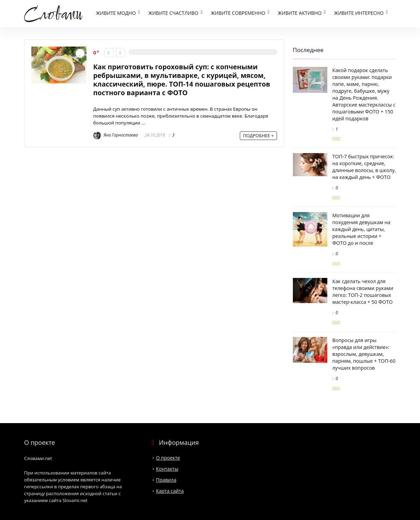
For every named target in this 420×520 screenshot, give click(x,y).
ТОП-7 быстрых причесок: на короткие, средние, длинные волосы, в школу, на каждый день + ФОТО (364, 167)
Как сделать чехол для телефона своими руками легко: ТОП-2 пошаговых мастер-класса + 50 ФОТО (363, 292)
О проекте (168, 458)
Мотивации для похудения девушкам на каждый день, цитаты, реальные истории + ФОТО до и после (361, 229)
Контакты (167, 469)
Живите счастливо (173, 13)
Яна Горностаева (116, 135)
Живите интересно (359, 13)
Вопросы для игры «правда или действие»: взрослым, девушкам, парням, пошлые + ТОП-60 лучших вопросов (364, 354)
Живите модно (116, 13)
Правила (166, 480)
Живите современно (238, 13)
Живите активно (300, 13)
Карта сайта (170, 491)
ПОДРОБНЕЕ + (258, 136)
